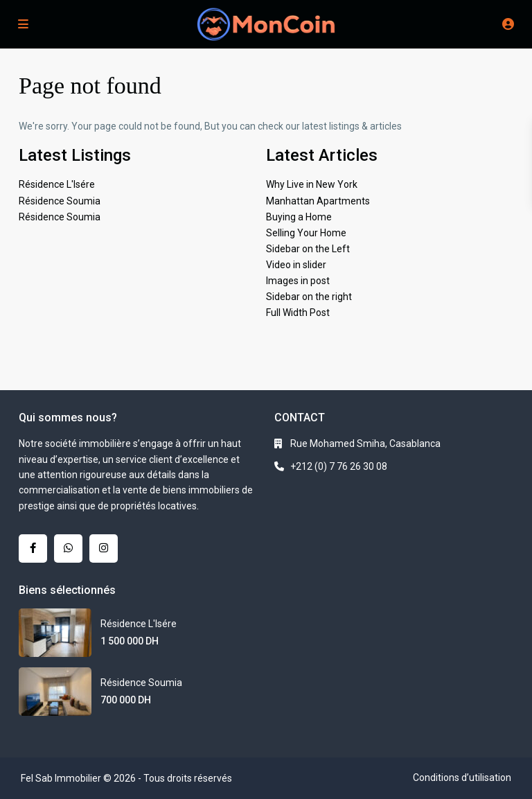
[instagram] (104, 548)
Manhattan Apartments (318, 201)
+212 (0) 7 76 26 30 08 (339, 466)
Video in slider (296, 265)
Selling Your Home (306, 233)
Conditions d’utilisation (462, 778)
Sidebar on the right (309, 297)
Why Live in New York (312, 184)
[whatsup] (68, 548)
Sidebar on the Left (308, 249)
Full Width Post (298, 313)
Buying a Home (299, 217)
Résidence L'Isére (57, 184)
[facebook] (33, 548)
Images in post (298, 281)
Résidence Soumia (60, 201)
